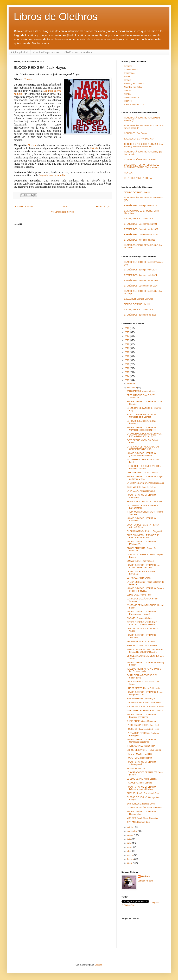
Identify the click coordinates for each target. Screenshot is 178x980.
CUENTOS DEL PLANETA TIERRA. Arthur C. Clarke (143, 526)
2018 (127, 360)
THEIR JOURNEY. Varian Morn (141, 746)
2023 (127, 340)
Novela (28, 79)
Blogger (98, 965)
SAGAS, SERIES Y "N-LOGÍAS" (139, 139)
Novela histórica (131, 97)
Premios (128, 101)
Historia (128, 80)
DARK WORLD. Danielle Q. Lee (141, 487)
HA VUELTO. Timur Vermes (139, 783)
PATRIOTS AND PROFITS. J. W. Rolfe (144, 501)
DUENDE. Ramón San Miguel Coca (143, 793)
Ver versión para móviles (62, 212)
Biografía (128, 66)
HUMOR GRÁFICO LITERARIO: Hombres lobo (141, 813)
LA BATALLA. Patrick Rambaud (141, 491)
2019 (127, 356)
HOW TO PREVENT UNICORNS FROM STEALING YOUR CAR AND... (145, 651)
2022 (127, 344)
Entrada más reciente (24, 207)
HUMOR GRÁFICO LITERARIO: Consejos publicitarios (141, 741)
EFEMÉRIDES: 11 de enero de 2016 (141, 235)
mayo (130, 847)
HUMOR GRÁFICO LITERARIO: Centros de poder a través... (145, 590)
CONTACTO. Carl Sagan (135, 133)
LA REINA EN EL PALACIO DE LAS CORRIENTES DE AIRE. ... (143, 448)
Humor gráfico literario (134, 83)
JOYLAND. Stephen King (138, 822)
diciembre (132, 384)
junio (130, 843)
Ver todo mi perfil (145, 881)
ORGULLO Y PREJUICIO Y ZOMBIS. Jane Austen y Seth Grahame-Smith (144, 145)
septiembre (133, 831)
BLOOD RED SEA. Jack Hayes (141, 699)
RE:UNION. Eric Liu (136, 768)
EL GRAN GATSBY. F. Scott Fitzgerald (144, 531)
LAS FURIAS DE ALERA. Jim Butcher (144, 703)
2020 (127, 352)
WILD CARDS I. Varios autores (141, 391)
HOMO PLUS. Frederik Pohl (139, 758)
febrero (131, 859)
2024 (127, 336)
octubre (131, 827)
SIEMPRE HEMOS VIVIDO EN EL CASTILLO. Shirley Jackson (142, 623)
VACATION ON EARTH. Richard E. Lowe (145, 707)
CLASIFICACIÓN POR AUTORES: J (141, 160)
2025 (127, 332)
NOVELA (128, 173)
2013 (127, 380)
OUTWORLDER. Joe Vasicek (140, 561)
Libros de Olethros (56, 16)
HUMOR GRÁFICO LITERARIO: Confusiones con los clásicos (141, 429)
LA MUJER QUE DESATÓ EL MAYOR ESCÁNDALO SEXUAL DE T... (144, 435)
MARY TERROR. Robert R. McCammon (145, 711)
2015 (127, 372)
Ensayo (128, 76)
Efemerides (129, 73)
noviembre (132, 388)
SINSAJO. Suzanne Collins (139, 618)
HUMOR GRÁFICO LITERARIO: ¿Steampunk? (141, 763)
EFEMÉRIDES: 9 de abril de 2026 (140, 240)
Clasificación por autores (46, 52)
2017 (127, 364)
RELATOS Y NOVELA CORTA (138, 178)
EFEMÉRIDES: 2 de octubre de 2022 (141, 229)
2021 (127, 348)
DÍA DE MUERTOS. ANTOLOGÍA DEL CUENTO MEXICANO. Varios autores (142, 166)
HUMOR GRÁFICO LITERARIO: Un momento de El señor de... (143, 566)
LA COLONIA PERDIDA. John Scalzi (143, 725)
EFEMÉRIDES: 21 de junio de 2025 (140, 206)
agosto (131, 835)
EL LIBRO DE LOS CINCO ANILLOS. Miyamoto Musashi (144, 467)
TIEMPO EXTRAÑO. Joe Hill (137, 192)
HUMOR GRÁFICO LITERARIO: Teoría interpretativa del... (145, 693)
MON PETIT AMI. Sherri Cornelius (142, 818)
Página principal (20, 52)
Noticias (128, 90)
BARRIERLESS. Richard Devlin (141, 804)
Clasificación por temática (78, 52)
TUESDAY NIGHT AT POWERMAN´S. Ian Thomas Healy (144, 670)
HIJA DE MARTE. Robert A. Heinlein (143, 688)
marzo (130, 855)
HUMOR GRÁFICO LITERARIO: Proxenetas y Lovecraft (141, 613)
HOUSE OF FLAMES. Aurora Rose (143, 729)
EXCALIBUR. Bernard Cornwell (138, 299)
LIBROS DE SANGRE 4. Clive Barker (144, 750)
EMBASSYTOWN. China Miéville (142, 646)
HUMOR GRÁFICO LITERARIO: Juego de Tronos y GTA (145, 478)
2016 (127, 368)
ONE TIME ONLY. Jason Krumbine (142, 473)
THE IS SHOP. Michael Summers (142, 721)
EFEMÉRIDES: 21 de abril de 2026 (140, 315)
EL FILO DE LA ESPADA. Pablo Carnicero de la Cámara (141, 416)
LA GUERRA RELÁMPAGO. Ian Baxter (144, 808)
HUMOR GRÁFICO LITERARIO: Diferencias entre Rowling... (141, 788)
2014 (127, 376)
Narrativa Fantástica (133, 87)
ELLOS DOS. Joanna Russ (139, 595)
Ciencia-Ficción (131, 70)
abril (129, 851)
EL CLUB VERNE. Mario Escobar (142, 779)
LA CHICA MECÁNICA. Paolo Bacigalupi (145, 483)
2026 (127, 328)
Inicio (65, 207)
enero (130, 863)
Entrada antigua (103, 207)
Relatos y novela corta (134, 104)
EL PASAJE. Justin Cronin (139, 578)
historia (94, 148)
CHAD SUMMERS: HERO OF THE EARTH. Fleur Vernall (143, 536)
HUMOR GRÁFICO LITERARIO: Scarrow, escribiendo (141, 716)
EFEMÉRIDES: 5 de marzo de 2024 (140, 224)
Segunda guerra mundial (52, 175)
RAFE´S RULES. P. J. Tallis (139, 754)
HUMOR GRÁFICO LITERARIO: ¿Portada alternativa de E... (141, 454)
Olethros (145, 876)
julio (129, 839)
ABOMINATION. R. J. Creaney (141, 642)
